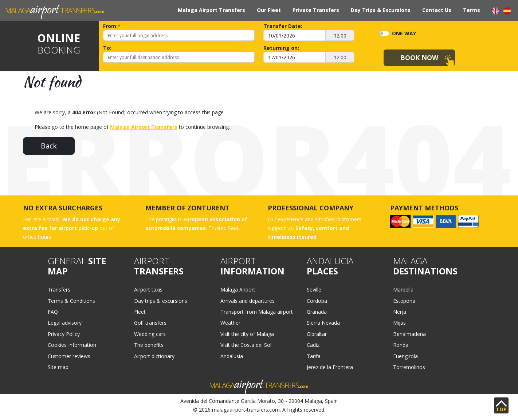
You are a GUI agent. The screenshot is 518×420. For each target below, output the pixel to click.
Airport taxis (148, 290)
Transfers (59, 290)
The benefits (149, 345)
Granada (317, 312)
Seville (314, 290)
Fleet (140, 312)
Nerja (400, 312)
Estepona (404, 301)
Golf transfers (150, 323)
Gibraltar (317, 334)
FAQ (53, 312)
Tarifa (314, 356)
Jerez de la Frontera (330, 367)
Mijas (399, 323)
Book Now (419, 58)
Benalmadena (409, 334)
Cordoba (317, 301)
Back (49, 146)
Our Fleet (269, 10)
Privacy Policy (64, 334)
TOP (501, 407)
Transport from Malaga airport (257, 312)
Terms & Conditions (71, 301)
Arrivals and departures (248, 301)
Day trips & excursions (161, 301)
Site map (58, 367)
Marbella (403, 290)
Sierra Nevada (323, 323)
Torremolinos (409, 367)
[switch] (384, 33)
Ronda (401, 345)
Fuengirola (405, 356)
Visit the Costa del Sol (246, 345)
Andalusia (232, 356)
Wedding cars (150, 334)
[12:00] (340, 35)
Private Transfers (316, 10)
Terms (472, 10)
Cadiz (313, 345)
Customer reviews (69, 356)
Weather (230, 323)
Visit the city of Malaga (247, 334)
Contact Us (437, 10)
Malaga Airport (238, 290)
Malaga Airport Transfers (211, 10)
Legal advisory (65, 323)
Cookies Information (72, 345)
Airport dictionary (154, 356)
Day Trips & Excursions (381, 10)
